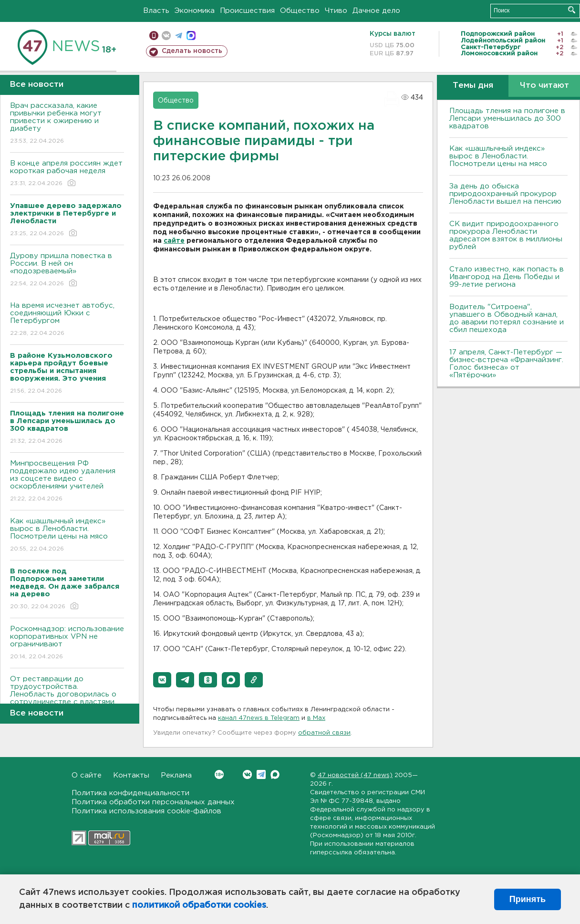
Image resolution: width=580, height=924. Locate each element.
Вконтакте (219, 774)
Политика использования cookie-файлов (146, 811)
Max (275, 774)
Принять (528, 899)
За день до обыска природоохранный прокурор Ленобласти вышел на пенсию (505, 194)
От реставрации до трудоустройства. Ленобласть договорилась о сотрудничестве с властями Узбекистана (67, 701)
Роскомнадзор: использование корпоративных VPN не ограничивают (67, 643)
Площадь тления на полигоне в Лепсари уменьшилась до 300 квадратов (507, 119)
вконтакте (166, 36)
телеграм (179, 36)
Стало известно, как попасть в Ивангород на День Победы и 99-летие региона (507, 277)
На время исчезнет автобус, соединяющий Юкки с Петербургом (67, 320)
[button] (162, 680)
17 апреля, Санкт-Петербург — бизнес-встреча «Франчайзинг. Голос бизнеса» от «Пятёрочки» (506, 364)
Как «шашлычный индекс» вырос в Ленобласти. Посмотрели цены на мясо (67, 535)
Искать (572, 10)
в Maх (316, 718)
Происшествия (247, 11)
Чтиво (336, 11)
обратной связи (324, 733)
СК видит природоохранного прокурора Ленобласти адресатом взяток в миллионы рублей (506, 235)
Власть (156, 11)
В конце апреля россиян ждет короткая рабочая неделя (67, 174)
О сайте (87, 775)
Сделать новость (192, 51)
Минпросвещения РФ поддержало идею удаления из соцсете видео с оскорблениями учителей (67, 482)
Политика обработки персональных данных (153, 802)
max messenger (191, 36)
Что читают (544, 86)
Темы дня (473, 86)
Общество (300, 11)
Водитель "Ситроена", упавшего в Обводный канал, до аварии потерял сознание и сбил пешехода (507, 318)
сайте (174, 241)
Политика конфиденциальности (130, 793)
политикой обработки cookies (199, 905)
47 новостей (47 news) (355, 775)
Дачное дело (376, 11)
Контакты (131, 775)
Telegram (261, 774)
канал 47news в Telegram (259, 718)
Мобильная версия (154, 36)
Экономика (195, 11)
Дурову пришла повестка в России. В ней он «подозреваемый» (67, 270)
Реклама (176, 775)
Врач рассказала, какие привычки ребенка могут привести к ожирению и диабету (67, 124)
